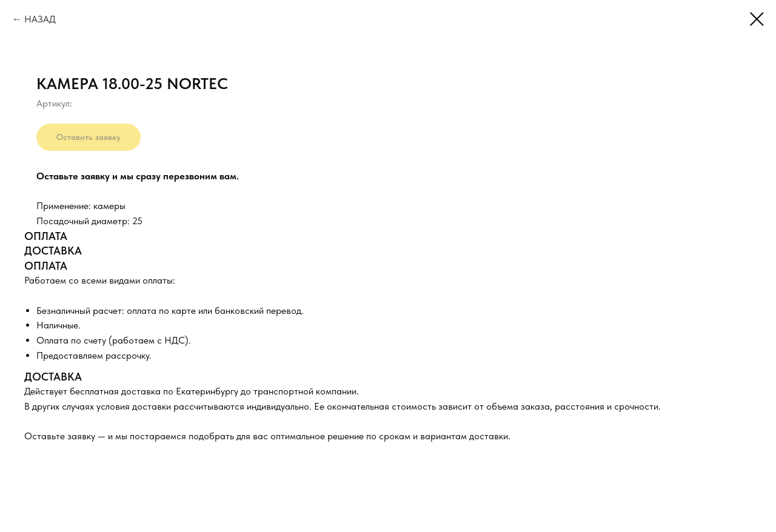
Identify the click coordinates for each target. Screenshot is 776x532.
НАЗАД (40, 19)
